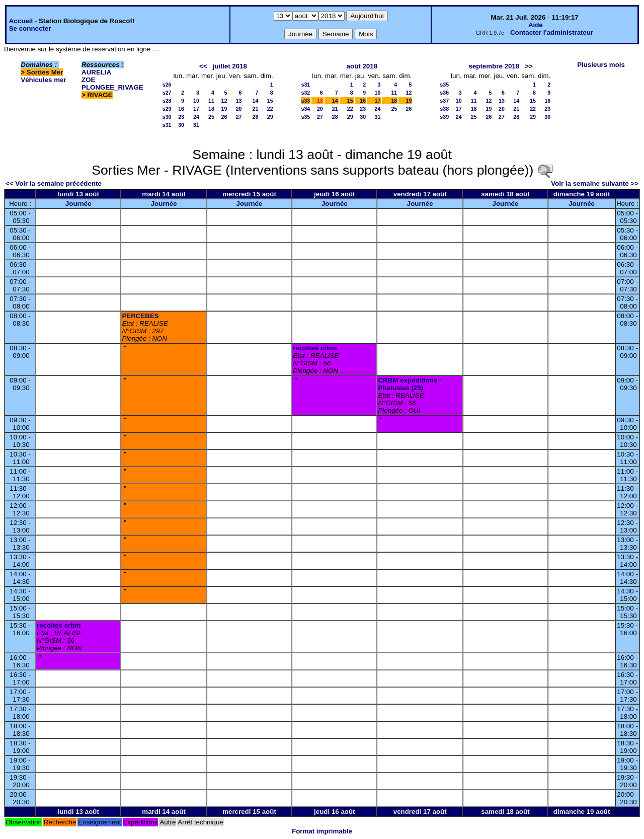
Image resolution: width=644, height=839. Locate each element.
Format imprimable (322, 831)
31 (196, 125)
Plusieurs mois (601, 65)
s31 (167, 125)
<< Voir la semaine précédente (54, 183)
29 (270, 117)
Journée (78, 204)
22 (270, 109)
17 (196, 109)
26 (224, 117)
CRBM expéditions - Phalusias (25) (410, 384)
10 (196, 101)
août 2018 (362, 66)
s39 (444, 117)
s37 (444, 101)
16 (181, 109)
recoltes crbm (315, 348)
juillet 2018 (230, 66)
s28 (167, 101)
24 (196, 117)
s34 (306, 109)
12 (224, 101)
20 (239, 109)
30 (181, 125)
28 (256, 117)
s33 (306, 101)
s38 (444, 109)
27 (239, 117)
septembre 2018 (494, 66)
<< (203, 66)
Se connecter (30, 28)
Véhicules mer (43, 80)
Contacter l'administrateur (552, 32)
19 (224, 109)
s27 (167, 93)
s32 (306, 93)
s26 (167, 85)
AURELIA (96, 72)
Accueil (21, 21)
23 (181, 117)
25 (211, 117)
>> (529, 66)
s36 (444, 93)
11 (211, 101)
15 (270, 101)
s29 (167, 109)
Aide (536, 25)
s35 (306, 117)
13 (239, 101)
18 (211, 109)
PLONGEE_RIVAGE (112, 87)
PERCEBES (140, 316)
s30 (167, 117)
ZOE (88, 80)
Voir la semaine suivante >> (595, 183)
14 (256, 101)
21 (256, 109)
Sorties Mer (45, 72)
